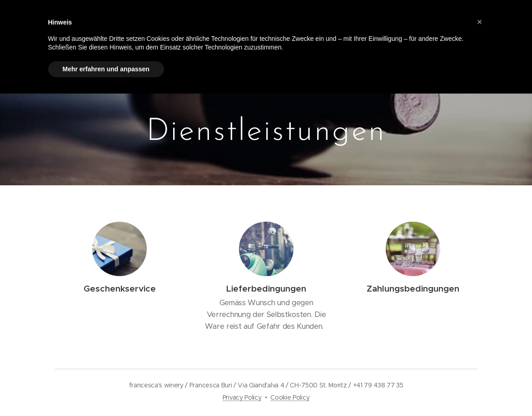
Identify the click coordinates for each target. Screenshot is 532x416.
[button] (480, 22)
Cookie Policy (290, 397)
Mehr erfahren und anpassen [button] (106, 69)
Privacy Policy (242, 397)
